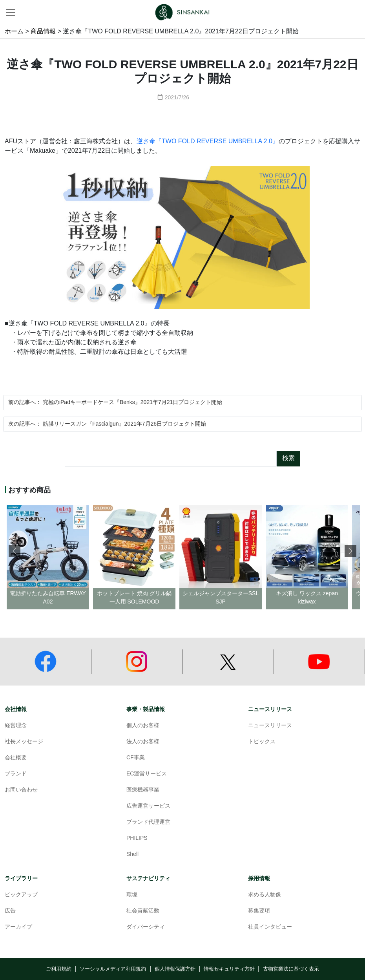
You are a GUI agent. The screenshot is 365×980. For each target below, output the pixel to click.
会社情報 (16, 709)
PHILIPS (137, 838)
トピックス (262, 742)
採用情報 (259, 879)
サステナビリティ (148, 879)
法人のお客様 (143, 742)
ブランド (16, 774)
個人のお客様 (143, 726)
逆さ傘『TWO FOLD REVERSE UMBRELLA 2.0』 (208, 142)
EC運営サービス (147, 774)
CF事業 (136, 758)
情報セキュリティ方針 (229, 969)
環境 (132, 895)
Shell (132, 855)
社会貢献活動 (143, 911)
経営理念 (16, 726)
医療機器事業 (143, 790)
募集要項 (259, 911)
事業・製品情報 (146, 709)
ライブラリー (21, 879)
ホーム (14, 32)
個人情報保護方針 (175, 969)
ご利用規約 (59, 969)
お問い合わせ (21, 790)
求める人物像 (265, 895)
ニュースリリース (270, 709)
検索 (288, 458)
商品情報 (43, 32)
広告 (10, 911)
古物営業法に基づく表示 (291, 969)
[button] (350, 551)
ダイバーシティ (146, 927)
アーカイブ (18, 927)
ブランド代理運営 (148, 822)
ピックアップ (21, 895)
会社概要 (16, 758)
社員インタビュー (270, 927)
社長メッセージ (24, 742)
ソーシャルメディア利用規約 (113, 969)
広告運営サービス (148, 806)
